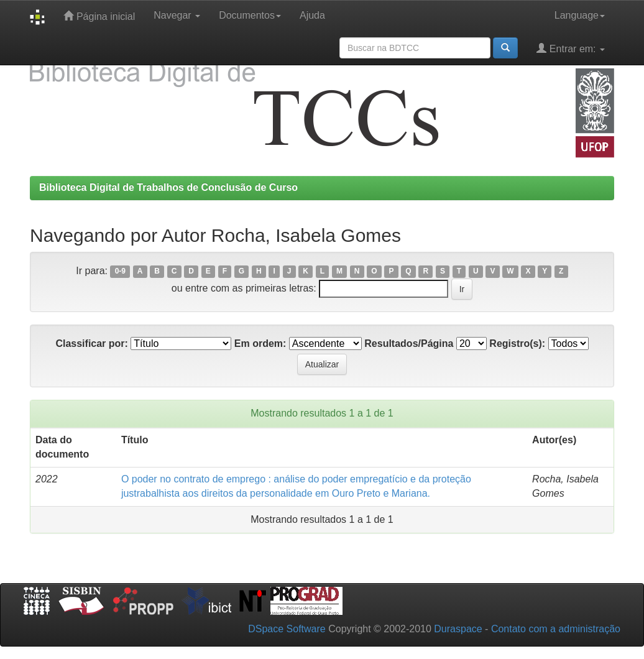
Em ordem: (260, 343)
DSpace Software (287, 629)
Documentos (250, 15)
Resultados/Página (409, 343)
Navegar (177, 15)
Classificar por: (91, 343)
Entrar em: (571, 48)
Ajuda (312, 15)
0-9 (120, 272)
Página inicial (99, 16)
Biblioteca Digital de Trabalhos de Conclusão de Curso (168, 187)
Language (580, 15)
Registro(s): (517, 343)
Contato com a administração (556, 629)
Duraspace (458, 629)
